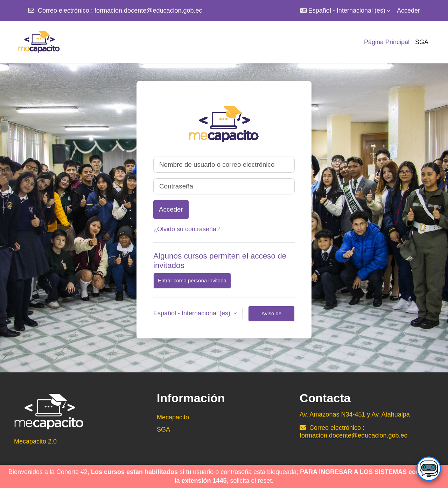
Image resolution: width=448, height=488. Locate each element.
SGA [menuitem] (422, 42)
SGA (163, 429)
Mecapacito (173, 417)
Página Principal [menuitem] (387, 42)
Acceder (408, 11)
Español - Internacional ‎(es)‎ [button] (193, 313)
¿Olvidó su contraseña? (187, 229)
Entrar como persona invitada (192, 280)
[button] (345, 11)
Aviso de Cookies (271, 316)
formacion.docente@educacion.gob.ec (148, 11)
